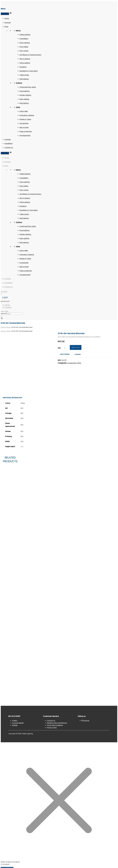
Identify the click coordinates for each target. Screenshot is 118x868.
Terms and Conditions (55, 725)
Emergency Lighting (27, 115)
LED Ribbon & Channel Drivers (30, 55)
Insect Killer (24, 111)
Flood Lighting (24, 91)
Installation (9, 144)
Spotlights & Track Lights (29, 71)
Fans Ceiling (24, 47)
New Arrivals (24, 127)
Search (3, 314)
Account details (18, 723)
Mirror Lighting (25, 59)
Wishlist (7, 305)
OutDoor (19, 83)
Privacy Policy (52, 728)
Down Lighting (25, 43)
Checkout (8, 307)
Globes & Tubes (25, 119)
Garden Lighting (25, 95)
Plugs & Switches (26, 131)
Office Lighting (25, 63)
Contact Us (9, 148)
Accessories (24, 123)
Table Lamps (24, 75)
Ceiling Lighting (25, 35)
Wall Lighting (24, 79)
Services (8, 23)
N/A (22, 447)
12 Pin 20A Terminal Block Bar (68, 337)
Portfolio (8, 139)
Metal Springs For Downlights (90, 337)
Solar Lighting (24, 99)
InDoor (18, 31)
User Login (4, 311)
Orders (15, 721)
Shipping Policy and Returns (57, 723)
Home (7, 18)
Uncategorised (25, 135)
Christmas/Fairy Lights (28, 87)
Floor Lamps (24, 51)
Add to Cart (76, 347)
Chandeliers (24, 39)
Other (18, 107)
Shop (6, 27)
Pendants (23, 67)
